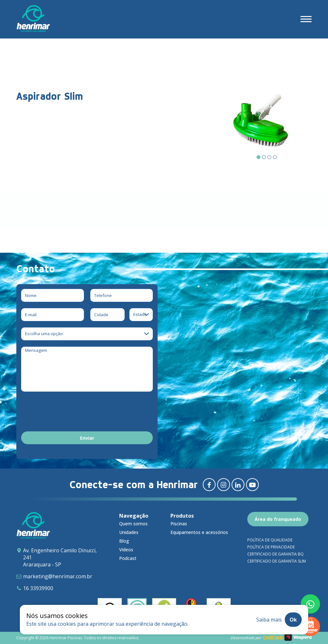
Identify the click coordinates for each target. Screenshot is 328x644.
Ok (293, 620)
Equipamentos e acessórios (199, 532)
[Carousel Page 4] (275, 157)
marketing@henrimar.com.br (58, 576)
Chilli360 (273, 638)
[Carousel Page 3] (269, 157)
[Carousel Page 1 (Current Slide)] (258, 157)
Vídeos (126, 550)
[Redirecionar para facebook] (209, 485)
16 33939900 (38, 588)
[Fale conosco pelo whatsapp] (310, 604)
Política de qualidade (270, 540)
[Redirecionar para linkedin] (238, 485)
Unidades (129, 532)
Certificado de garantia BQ (275, 554)
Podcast (128, 558)
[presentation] (70, 412)
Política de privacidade (271, 547)
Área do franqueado (278, 519)
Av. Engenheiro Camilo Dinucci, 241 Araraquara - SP (60, 557)
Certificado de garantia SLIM (277, 561)
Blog (124, 541)
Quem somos (133, 524)
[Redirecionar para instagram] (224, 485)
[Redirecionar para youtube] (252, 485)
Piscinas (179, 524)
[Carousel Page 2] (264, 157)
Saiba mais (269, 620)
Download (48, 217)
